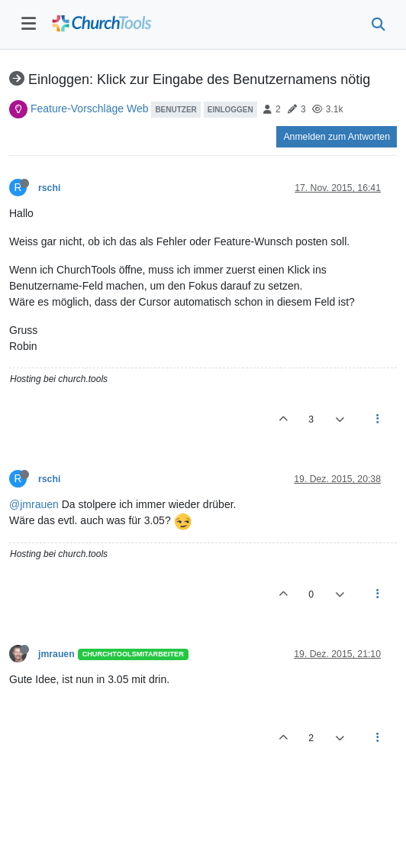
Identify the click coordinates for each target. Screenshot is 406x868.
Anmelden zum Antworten (337, 137)
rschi (49, 188)
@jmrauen (34, 504)
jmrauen (56, 654)
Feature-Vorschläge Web (90, 108)
